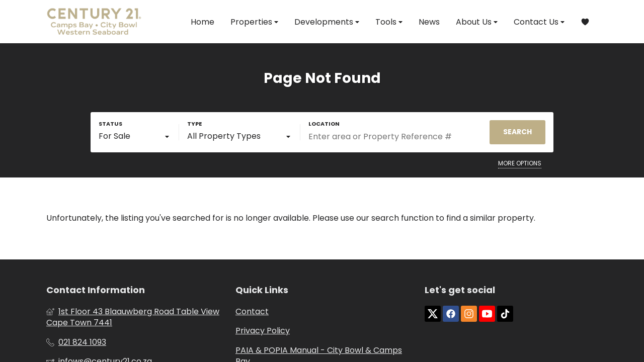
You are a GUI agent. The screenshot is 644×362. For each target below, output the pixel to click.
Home (203, 22)
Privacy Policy (263, 331)
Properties (254, 22)
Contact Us (539, 22)
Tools (389, 22)
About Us (477, 22)
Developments (327, 22)
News (429, 22)
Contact (252, 312)
